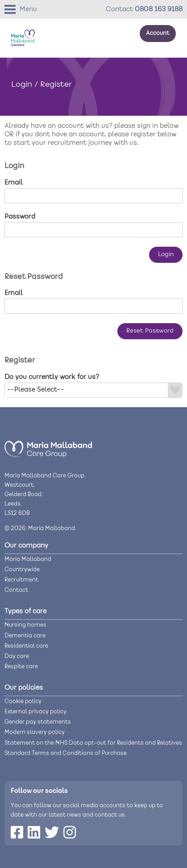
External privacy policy (35, 712)
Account (158, 33)
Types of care (25, 611)
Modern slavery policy (35, 732)
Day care (17, 656)
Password (20, 217)
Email (14, 183)
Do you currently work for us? (52, 377)
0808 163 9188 (159, 9)
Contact (16, 590)
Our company (26, 546)
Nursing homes (25, 625)
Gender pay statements (38, 722)
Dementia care (25, 636)
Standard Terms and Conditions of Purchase (66, 753)
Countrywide (22, 570)
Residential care (26, 646)
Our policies (24, 688)
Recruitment (21, 580)
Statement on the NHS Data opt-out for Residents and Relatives (93, 743)
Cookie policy (23, 702)
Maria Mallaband (28, 559)
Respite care (21, 667)
